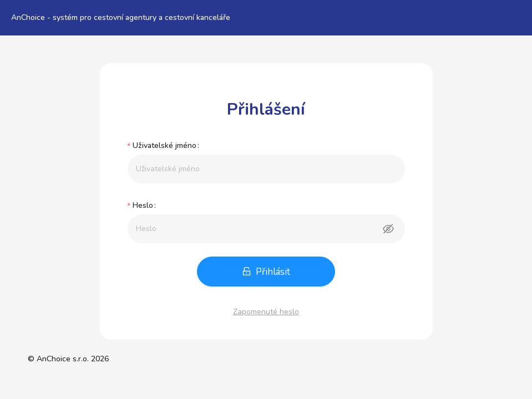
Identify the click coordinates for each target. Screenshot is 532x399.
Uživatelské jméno (164, 145)
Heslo (143, 205)
